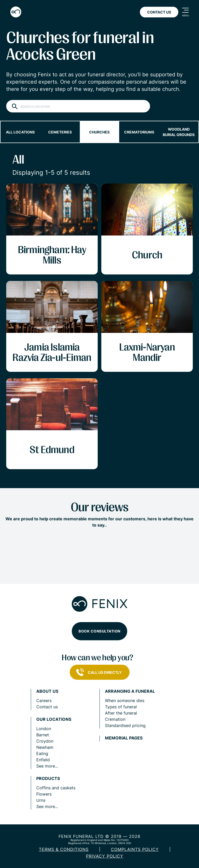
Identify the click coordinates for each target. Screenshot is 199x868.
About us (47, 691)
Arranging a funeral (130, 691)
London (44, 729)
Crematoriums (139, 132)
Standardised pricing (125, 725)
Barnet (43, 735)
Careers (44, 701)
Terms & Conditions (64, 849)
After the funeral (121, 713)
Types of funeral (121, 707)
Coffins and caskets (56, 788)
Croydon (45, 741)
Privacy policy (105, 856)
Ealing (42, 753)
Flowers (44, 794)
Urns (41, 800)
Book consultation (99, 631)
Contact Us (159, 12)
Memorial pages (124, 738)
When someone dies (125, 701)
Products (48, 779)
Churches (99, 132)
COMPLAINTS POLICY (135, 849)
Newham (45, 747)
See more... (47, 766)
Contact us (47, 707)
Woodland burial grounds (179, 132)
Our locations (54, 719)
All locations (20, 132)
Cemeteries (60, 132)
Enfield (43, 760)
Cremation (115, 719)
